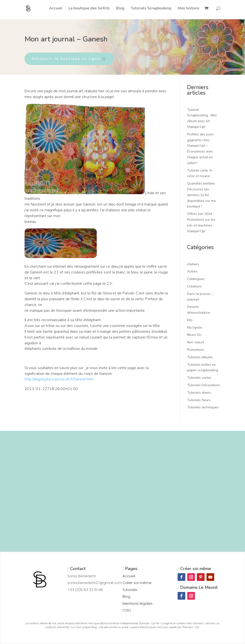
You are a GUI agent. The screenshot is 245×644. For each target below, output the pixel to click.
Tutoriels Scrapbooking (151, 9)
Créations (194, 286)
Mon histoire (188, 9)
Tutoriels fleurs (199, 400)
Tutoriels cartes (199, 378)
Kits (190, 320)
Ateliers (193, 264)
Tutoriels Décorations (204, 385)
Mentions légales (138, 603)
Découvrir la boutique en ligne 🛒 (69, 59)
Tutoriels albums (200, 357)
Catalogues (196, 279)
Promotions (196, 350)
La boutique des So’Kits (89, 9)
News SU (194, 335)
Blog (120, 9)
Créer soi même (137, 583)
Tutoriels (130, 590)
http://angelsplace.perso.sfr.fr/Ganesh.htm (59, 379)
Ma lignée (194, 328)
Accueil (56, 9)
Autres (192, 271)
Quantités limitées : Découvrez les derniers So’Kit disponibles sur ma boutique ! (202, 195)
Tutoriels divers (199, 393)
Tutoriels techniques (203, 407)
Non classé (196, 342)
